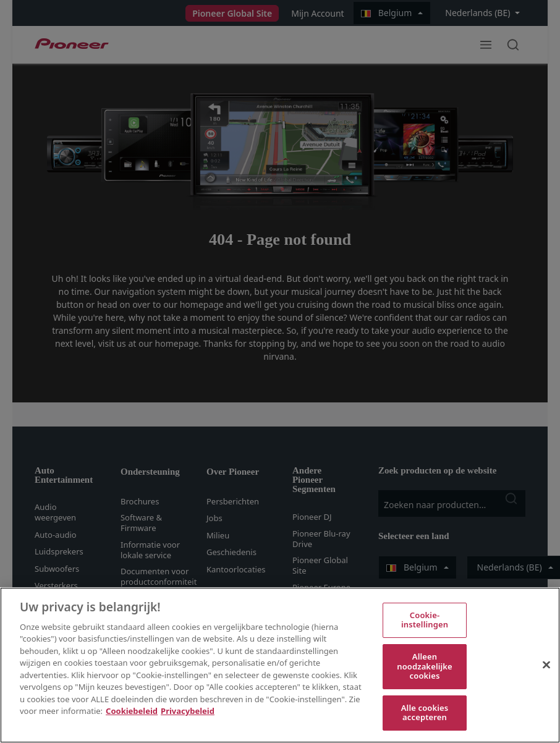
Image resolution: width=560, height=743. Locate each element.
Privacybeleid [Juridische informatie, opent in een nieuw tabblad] (188, 711)
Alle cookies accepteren (425, 713)
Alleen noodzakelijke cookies (425, 666)
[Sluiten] (546, 664)
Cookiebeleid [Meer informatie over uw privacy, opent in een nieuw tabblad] (132, 711)
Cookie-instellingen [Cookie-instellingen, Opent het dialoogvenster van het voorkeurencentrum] (425, 620)
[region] (280, 665)
